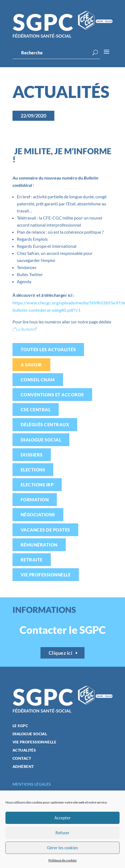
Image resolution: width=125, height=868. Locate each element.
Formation (35, 500)
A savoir (31, 365)
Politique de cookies (62, 860)
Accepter (62, 818)
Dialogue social (41, 440)
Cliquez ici (61, 653)
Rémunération (39, 545)
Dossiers (32, 455)
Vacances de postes (45, 530)
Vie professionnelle (46, 575)
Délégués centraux (45, 424)
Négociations (38, 515)
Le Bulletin (26, 329)
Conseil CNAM (38, 380)
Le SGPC (20, 726)
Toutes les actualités (48, 349)
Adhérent (23, 767)
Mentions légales (32, 784)
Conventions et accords (52, 395)
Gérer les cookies (62, 848)
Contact (22, 759)
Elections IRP (37, 485)
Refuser (62, 833)
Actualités (24, 750)
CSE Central (36, 410)
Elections (33, 470)
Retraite (32, 560)
